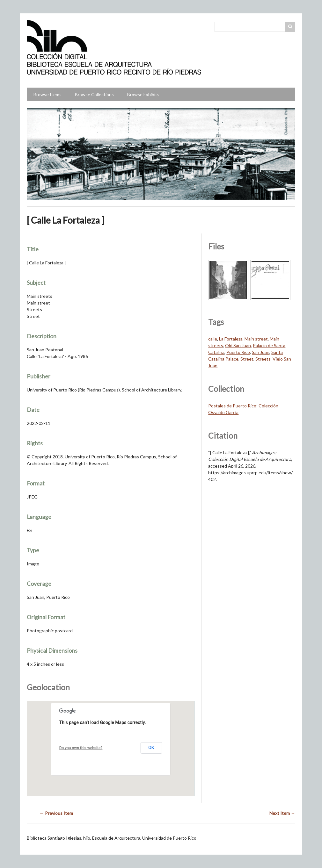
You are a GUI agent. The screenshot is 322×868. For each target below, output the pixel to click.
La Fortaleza (231, 339)
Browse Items (48, 94)
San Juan (261, 352)
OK (151, 748)
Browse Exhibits (143, 94)
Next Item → (282, 813)
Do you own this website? (81, 748)
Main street (256, 339)
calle (213, 339)
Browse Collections (94, 94)
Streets (263, 359)
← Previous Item (56, 813)
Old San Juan (238, 345)
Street (247, 359)
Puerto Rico (238, 352)
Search (290, 27)
